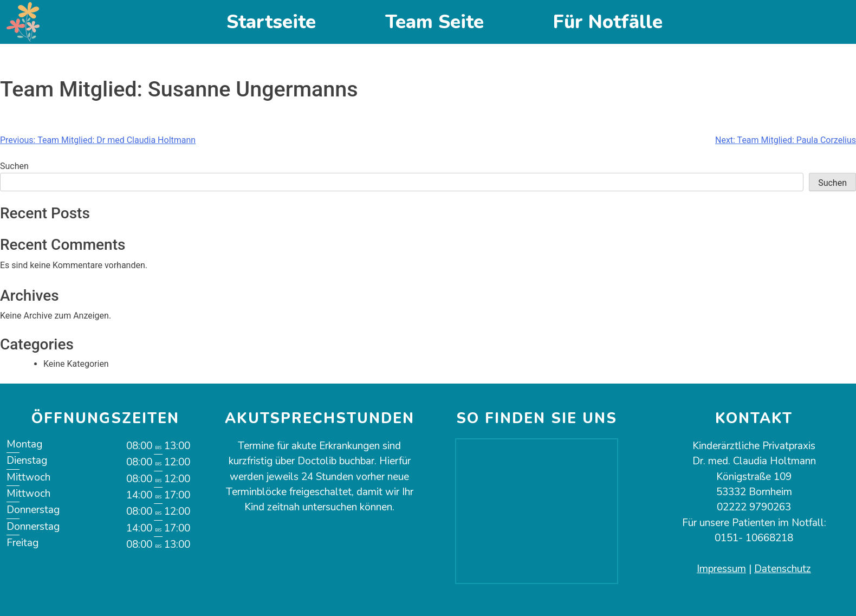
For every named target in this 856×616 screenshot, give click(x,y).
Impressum (721, 569)
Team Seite (435, 22)
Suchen (14, 166)
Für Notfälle (608, 22)
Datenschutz (783, 569)
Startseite (271, 22)
